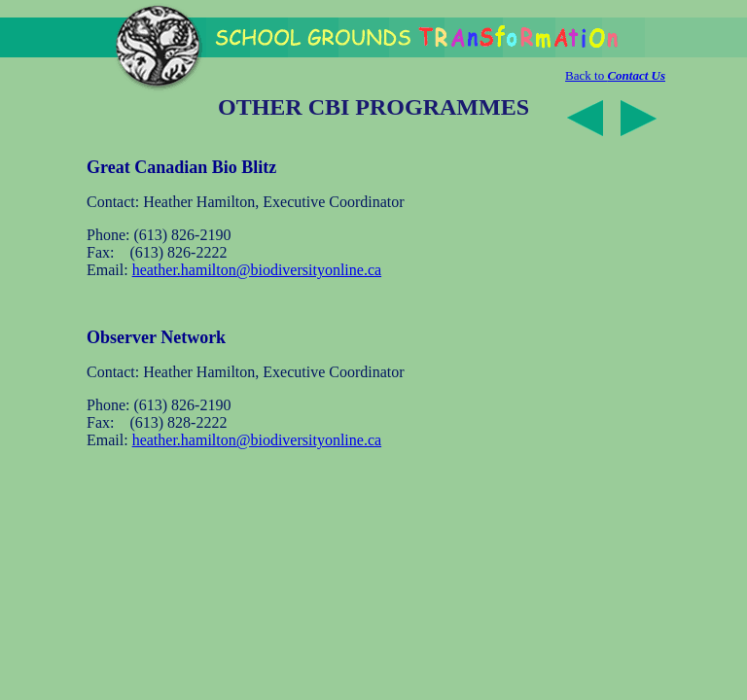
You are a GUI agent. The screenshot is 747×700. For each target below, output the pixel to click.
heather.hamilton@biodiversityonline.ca (257, 270)
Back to (615, 75)
